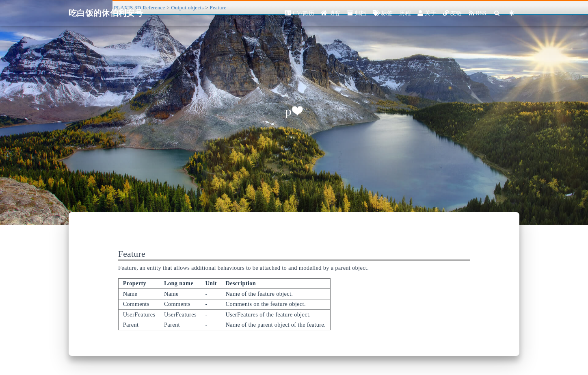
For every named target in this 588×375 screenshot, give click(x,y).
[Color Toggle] (512, 13)
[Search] (497, 13)
